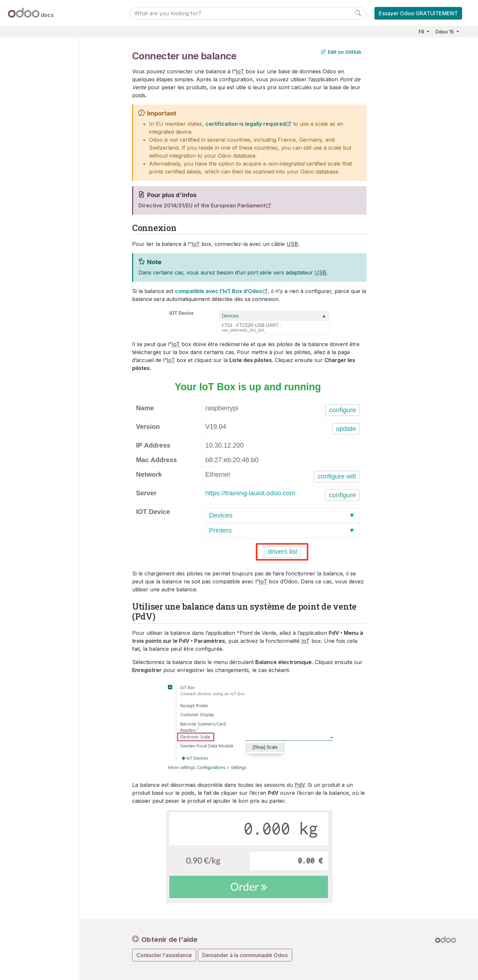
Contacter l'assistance (164, 955)
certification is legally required (246, 124)
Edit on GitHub (341, 52)
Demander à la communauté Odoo (245, 955)
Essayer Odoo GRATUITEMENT (418, 13)
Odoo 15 (445, 32)
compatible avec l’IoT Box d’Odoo (219, 291)
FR (422, 32)
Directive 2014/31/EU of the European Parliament (202, 205)
